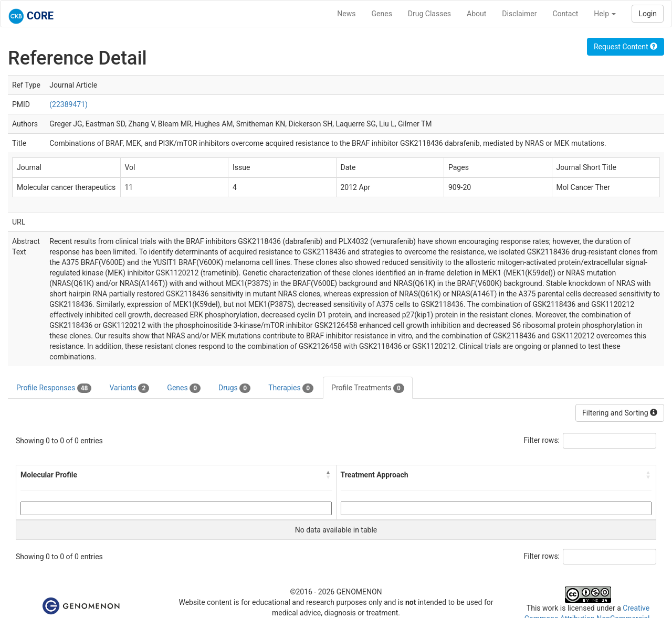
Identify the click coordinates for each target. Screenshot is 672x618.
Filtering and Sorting (620, 413)
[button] (329, 475)
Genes (382, 14)
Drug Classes (429, 14)
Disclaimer (519, 14)
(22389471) (69, 104)
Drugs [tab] (234, 388)
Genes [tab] (184, 388)
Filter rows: (542, 440)
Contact (565, 14)
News (346, 14)
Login (648, 14)
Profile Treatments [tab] (368, 388)
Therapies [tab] (291, 388)
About (476, 14)
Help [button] (605, 14)
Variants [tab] (129, 388)
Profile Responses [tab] (54, 388)
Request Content (626, 47)
